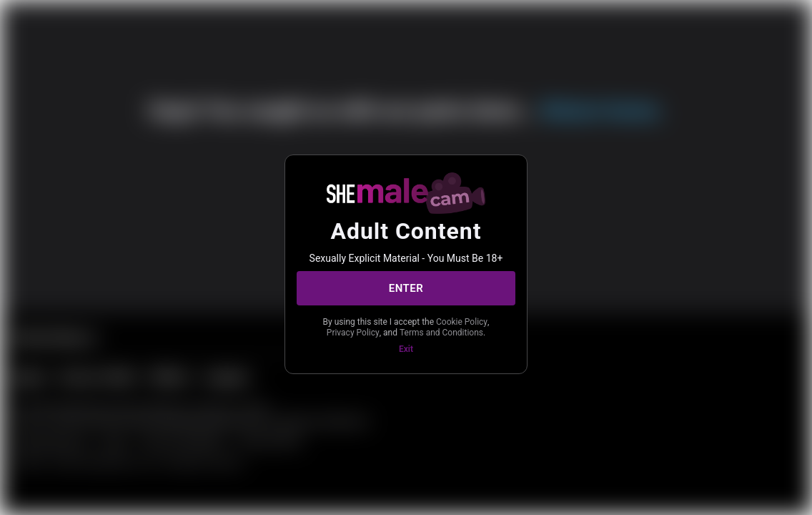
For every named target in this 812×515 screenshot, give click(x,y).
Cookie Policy (462, 322)
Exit (406, 349)
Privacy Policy (353, 333)
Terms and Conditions (441, 333)
